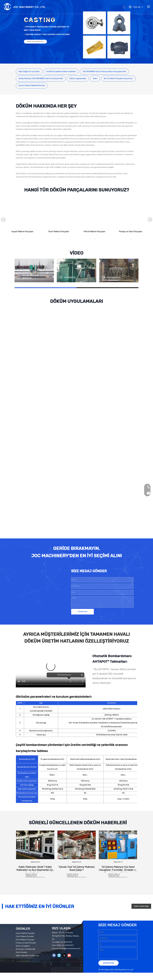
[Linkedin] (59, 967)
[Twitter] (64, 967)
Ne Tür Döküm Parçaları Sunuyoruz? (118, 79)
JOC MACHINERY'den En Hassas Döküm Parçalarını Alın (104, 72)
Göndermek (83, 623)
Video (95, 79)
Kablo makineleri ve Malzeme (27, 967)
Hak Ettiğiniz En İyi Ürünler (29, 72)
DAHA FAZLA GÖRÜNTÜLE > (35, 41)
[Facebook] (54, 967)
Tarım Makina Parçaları (25, 948)
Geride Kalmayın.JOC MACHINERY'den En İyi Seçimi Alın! (41, 79)
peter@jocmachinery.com (70, 960)
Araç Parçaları (21, 964)
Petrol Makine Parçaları (25, 951)
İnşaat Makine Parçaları (25, 945)
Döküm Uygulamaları (78, 79)
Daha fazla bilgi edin (141, 920)
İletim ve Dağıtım (23, 957)
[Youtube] (69, 967)
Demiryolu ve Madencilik (25, 961)
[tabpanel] (35, 869)
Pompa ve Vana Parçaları (26, 954)
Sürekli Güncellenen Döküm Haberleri (61, 72)
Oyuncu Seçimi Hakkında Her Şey (32, 85)
